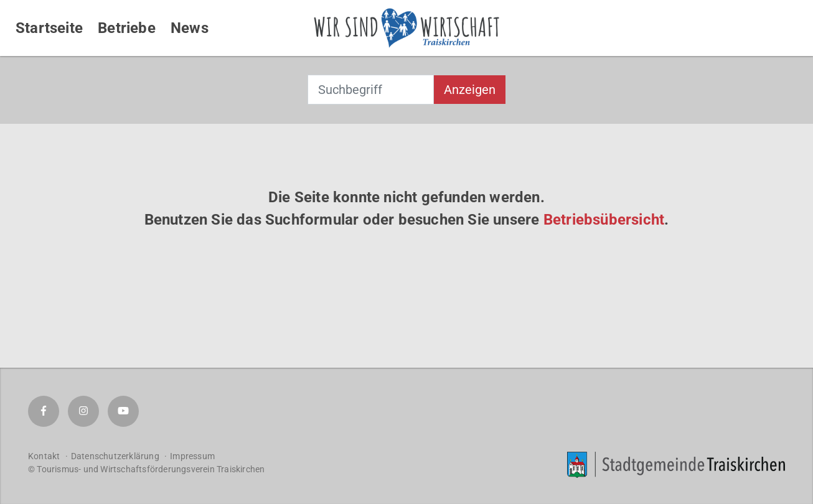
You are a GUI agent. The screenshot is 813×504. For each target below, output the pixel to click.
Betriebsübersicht (604, 220)
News (190, 28)
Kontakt (44, 456)
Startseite (49, 28)
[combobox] (371, 90)
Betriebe (127, 28)
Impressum (192, 456)
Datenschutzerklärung (115, 456)
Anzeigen (470, 90)
